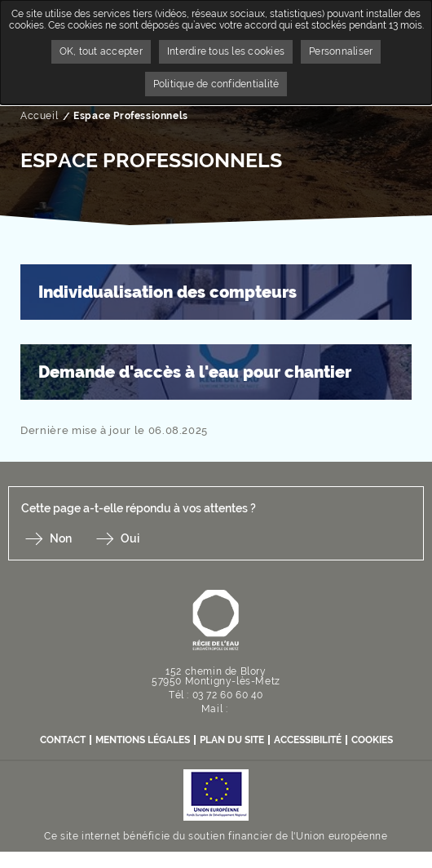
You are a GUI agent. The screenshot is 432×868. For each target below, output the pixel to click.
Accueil (39, 116)
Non (61, 538)
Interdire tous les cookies (226, 51)
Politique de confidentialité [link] (216, 84)
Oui (130, 538)
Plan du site (232, 740)
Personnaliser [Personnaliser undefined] (341, 51)
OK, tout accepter (101, 51)
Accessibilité (308, 740)
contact (63, 740)
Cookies (372, 740)
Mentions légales (143, 740)
